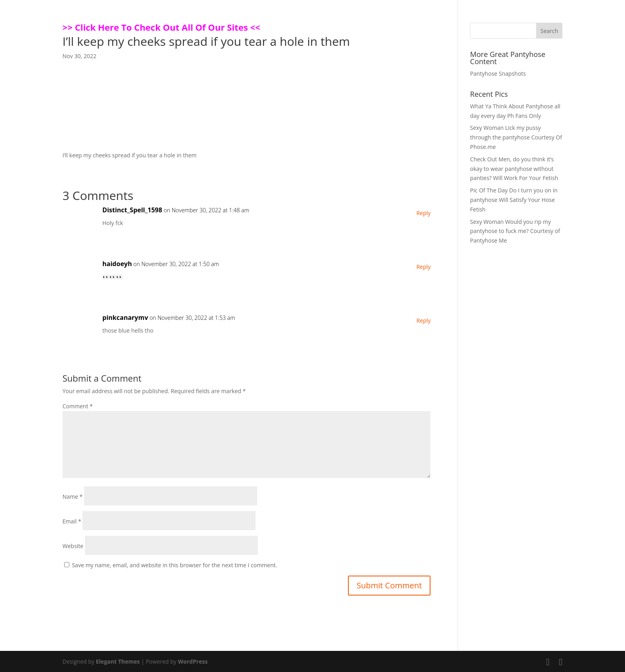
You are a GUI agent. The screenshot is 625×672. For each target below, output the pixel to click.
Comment (78, 406)
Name (73, 497)
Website (73, 546)
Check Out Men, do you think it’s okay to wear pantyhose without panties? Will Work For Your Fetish (514, 169)
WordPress (193, 661)
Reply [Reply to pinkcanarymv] (424, 320)
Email (72, 521)
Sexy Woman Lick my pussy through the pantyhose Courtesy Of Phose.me (516, 137)
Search (549, 31)
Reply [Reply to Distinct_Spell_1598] (424, 213)
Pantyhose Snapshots (498, 73)
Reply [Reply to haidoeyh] (424, 267)
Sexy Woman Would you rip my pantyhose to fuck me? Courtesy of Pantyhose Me (515, 231)
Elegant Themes (118, 661)
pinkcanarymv (125, 317)
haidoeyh (117, 264)
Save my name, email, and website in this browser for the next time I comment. (174, 565)
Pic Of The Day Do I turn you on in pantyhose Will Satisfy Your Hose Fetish (514, 200)
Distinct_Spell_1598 (132, 210)
